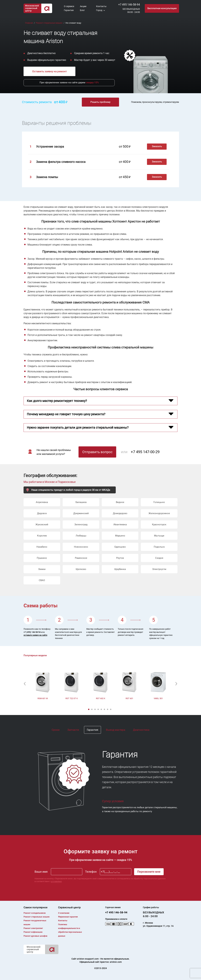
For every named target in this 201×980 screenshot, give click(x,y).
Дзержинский (81, 513)
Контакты (101, 6)
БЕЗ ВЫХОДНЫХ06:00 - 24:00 (131, 11)
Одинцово (120, 547)
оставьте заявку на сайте (35, 635)
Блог (82, 10)
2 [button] (92, 709)
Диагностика (141, 730)
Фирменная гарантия (68, 917)
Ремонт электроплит (33, 928)
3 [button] (95, 709)
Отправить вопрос (97, 452)
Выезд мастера (116, 730)
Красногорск (159, 525)
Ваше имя (41, 872)
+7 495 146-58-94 (129, 4)
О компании (64, 913)
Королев (42, 536)
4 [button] (98, 709)
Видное (120, 502)
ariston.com (116, 962)
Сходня (159, 558)
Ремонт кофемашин (33, 932)
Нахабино (42, 547)
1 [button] (89, 709)
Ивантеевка (120, 525)
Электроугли (159, 569)
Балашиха (81, 502)
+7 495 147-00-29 (145, 452)
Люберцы (81, 536)
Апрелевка (42, 502)
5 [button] (102, 709)
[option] (43, 684)
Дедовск (42, 513)
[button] (25, 684)
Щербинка (120, 569)
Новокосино (81, 547)
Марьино (120, 536)
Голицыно (159, 502)
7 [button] (108, 709)
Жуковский (42, 525)
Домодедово (120, 513)
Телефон (91, 872)
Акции (83, 6)
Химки (42, 569)
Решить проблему (100, 102)
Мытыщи (159, 536)
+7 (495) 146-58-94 (32, 632)
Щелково (81, 569)
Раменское (81, 558)
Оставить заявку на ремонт (49, 71)
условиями (56, 881)
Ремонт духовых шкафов (35, 936)
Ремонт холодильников (35, 913)
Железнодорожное (159, 513)
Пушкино (42, 558)
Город (99, 10)
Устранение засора (50, 146)
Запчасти (73, 730)
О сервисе (69, 6)
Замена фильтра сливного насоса (61, 162)
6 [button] (105, 709)
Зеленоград (81, 525)
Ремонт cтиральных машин (37, 917)
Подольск (159, 547)
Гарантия (69, 10)
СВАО (42, 580)
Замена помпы (47, 177)
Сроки (56, 730)
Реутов (120, 558)
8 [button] (111, 709)
